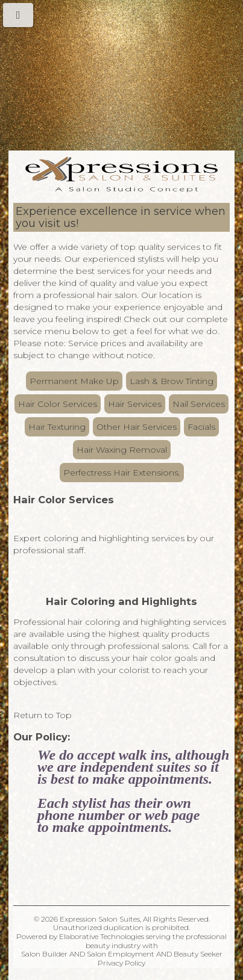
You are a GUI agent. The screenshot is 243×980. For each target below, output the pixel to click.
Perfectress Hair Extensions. (122, 473)
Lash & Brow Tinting (172, 381)
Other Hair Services (137, 427)
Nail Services (199, 404)
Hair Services (135, 404)
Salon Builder (44, 954)
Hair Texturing (57, 427)
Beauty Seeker (198, 954)
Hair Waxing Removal (122, 450)
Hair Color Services (58, 404)
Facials (201, 427)
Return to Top (43, 715)
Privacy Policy (121, 963)
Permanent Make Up (74, 381)
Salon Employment (121, 954)
